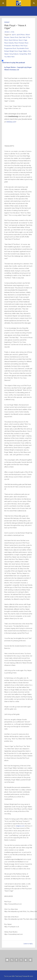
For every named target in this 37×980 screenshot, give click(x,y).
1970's (14, 35)
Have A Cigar (23, 40)
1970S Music (21, 35)
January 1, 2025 (9, 32)
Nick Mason (16, 46)
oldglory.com (20, 826)
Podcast (7, 22)
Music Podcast (19, 43)
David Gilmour (13, 40)
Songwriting (23, 54)
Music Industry (9, 43)
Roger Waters (23, 51)
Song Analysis (14, 54)
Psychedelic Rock (23, 48)
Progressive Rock (10, 48)
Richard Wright (9, 51)
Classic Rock (14, 37)
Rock (16, 51)
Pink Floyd (24, 46)
